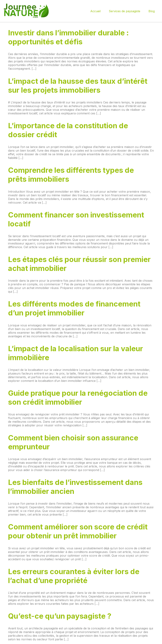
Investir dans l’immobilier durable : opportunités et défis (68, 37)
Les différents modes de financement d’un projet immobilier (74, 308)
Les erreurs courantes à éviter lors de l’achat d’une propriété (74, 576)
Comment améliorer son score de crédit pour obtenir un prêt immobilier (78, 531)
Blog (152, 11)
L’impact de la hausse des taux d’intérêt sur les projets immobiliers (78, 86)
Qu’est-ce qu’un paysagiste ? (60, 616)
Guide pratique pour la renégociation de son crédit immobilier (78, 398)
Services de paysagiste (125, 11)
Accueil (95, 11)
